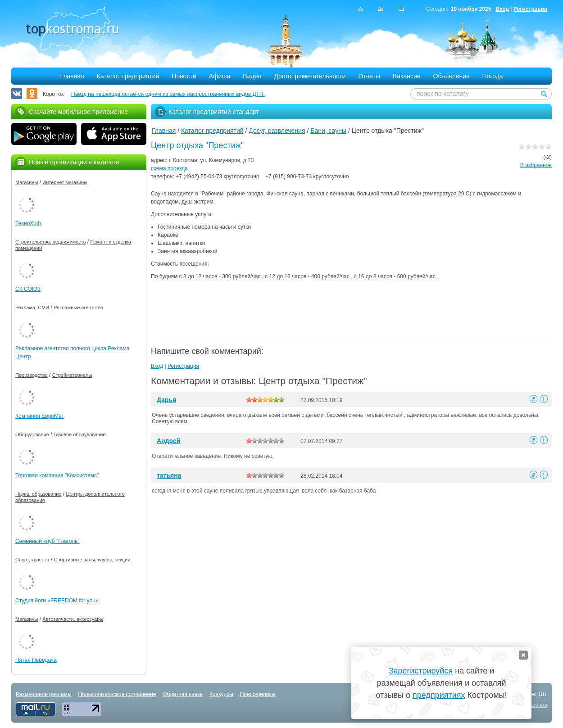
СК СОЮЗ (28, 289)
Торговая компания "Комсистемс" (57, 475)
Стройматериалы (72, 375)
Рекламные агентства (79, 307)
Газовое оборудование (80, 434)
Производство (32, 375)
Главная (72, 76)
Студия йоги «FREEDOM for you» (57, 601)
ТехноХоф (28, 223)
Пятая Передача (36, 660)
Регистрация (530, 9)
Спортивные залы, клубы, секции (92, 560)
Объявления (452, 76)
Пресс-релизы (258, 694)
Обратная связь (182, 694)
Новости (184, 76)
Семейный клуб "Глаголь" (48, 541)
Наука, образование (38, 494)
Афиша (220, 76)
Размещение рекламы (44, 694)
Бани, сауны (328, 131)
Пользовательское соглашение (117, 694)
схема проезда (169, 168)
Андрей (168, 441)
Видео (252, 76)
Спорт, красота (32, 560)
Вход (502, 9)
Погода (493, 76)
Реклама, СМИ (32, 307)
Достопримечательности (310, 76)
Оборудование (32, 434)
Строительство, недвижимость (50, 242)
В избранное (536, 165)
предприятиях (439, 695)
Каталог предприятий (128, 76)
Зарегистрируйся (421, 671)
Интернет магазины (65, 182)
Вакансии (407, 76)
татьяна (169, 475)
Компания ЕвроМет (40, 416)
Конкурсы (221, 694)
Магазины (27, 182)
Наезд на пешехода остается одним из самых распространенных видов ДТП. (168, 94)
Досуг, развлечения (277, 131)
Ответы (369, 76)
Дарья (166, 400)
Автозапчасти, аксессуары (73, 619)
